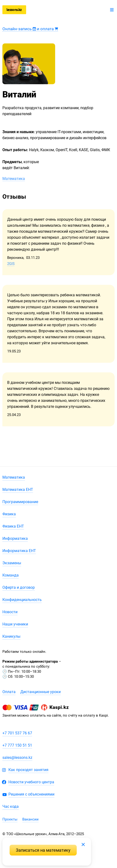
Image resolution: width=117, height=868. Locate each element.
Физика (9, 514)
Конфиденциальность (22, 600)
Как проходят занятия (28, 770)
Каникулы (11, 636)
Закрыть (83, 844)
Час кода (11, 806)
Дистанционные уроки (41, 692)
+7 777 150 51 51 (17, 745)
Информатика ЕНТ (19, 551)
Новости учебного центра (31, 782)
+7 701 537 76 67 (17, 733)
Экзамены (12, 563)
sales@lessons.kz (17, 758)
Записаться (43, 850)
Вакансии (30, 819)
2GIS (11, 264)
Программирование (20, 502)
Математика (14, 179)
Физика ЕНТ (13, 526)
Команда (11, 575)
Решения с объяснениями (31, 794)
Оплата (9, 692)
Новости (10, 612)
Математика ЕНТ (18, 490)
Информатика (15, 538)
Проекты (10, 819)
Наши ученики (15, 624)
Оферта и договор (19, 587)
